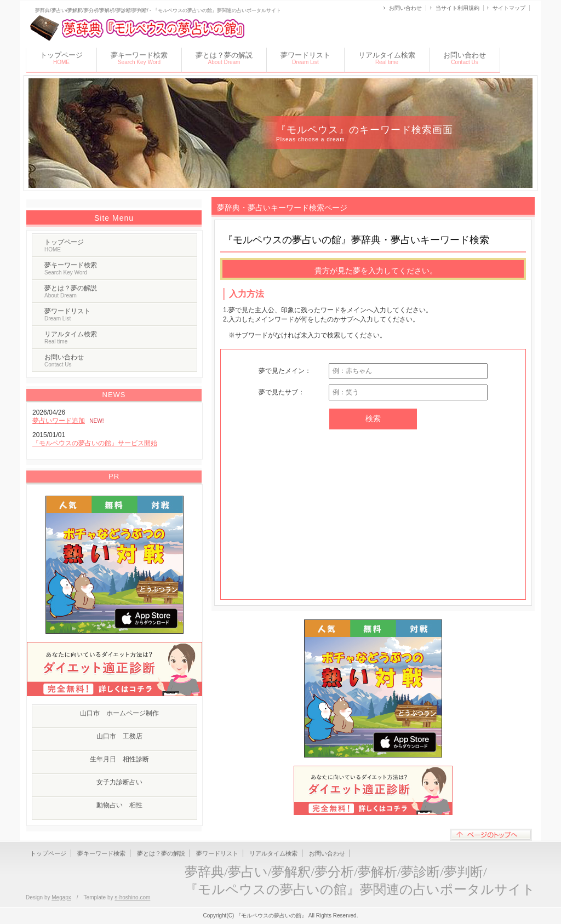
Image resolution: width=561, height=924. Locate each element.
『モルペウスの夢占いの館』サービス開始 (95, 443)
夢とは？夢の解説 (224, 58)
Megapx (61, 897)
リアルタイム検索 (387, 58)
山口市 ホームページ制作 (119, 713)
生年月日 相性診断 (119, 759)
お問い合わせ (405, 8)
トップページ (61, 58)
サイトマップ (509, 8)
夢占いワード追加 (59, 421)
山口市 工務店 (119, 736)
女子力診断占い (119, 782)
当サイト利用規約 (457, 8)
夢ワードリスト (305, 58)
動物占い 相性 (119, 805)
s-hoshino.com (132, 897)
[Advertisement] (373, 517)
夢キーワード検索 (139, 58)
